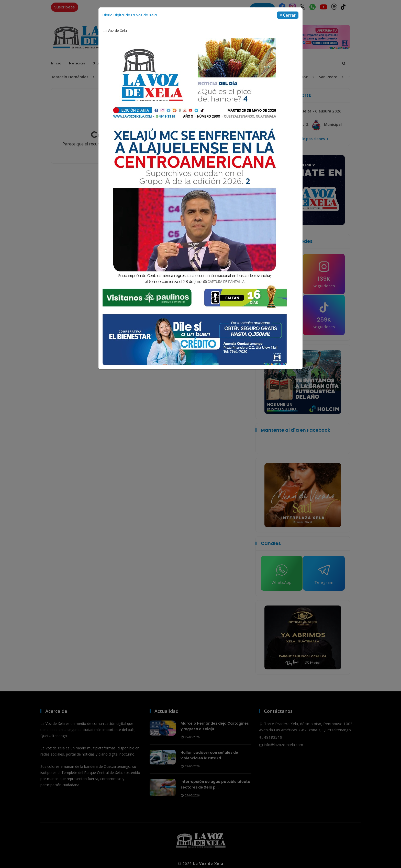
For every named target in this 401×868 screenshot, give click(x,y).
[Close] (288, 15)
